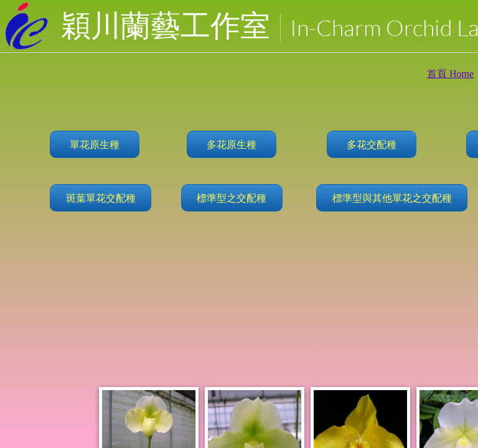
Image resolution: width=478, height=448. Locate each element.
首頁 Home (450, 74)
